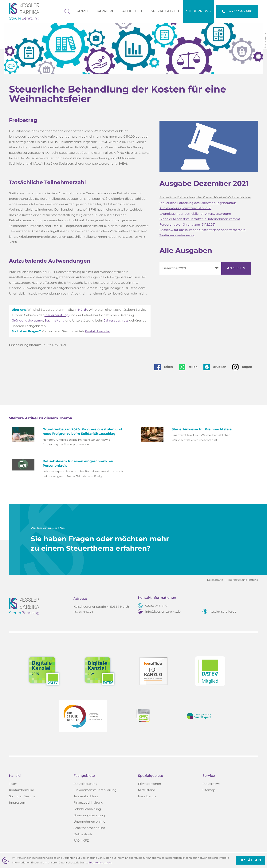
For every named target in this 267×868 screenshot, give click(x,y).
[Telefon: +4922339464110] (156, 606)
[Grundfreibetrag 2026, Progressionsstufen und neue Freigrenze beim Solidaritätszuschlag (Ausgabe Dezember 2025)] (69, 437)
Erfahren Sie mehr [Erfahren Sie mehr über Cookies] (100, 863)
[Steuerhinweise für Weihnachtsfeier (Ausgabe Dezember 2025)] (198, 435)
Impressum (18, 803)
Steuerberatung (57, 315)
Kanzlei (83, 11)
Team (13, 784)
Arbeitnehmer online (89, 828)
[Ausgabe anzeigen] (236, 268)
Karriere (106, 11)
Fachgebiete (133, 11)
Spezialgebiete (166, 11)
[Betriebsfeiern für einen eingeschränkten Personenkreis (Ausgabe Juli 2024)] (69, 469)
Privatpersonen (149, 784)
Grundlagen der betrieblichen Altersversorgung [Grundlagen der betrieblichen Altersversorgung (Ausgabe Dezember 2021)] (195, 214)
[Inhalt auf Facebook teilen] (167, 367)
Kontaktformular (98, 332)
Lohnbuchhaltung (87, 809)
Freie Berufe (147, 797)
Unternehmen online (89, 822)
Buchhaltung (55, 321)
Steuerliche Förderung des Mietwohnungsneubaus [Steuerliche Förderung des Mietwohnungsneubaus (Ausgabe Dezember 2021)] (198, 203)
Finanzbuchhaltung (88, 803)
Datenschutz (215, 580)
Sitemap (209, 790)
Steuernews (211, 784)
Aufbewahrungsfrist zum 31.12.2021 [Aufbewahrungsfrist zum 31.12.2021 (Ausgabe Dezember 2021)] (185, 208)
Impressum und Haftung (243, 580)
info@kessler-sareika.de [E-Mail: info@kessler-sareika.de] (163, 612)
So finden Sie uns (22, 797)
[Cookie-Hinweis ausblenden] (250, 860)
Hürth (83, 310)
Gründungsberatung (27, 321)
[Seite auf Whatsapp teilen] (191, 367)
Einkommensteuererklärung (95, 790)
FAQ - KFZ (81, 841)
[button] (237, 11)
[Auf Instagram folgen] (245, 367)
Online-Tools (83, 835)
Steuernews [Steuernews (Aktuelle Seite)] (198, 11)
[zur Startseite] (27, 11)
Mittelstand (147, 790)
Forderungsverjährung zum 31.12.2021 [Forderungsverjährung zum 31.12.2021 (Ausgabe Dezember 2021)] (187, 225)
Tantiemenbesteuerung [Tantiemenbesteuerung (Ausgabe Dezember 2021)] (177, 236)
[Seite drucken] (218, 367)
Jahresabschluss (116, 321)
